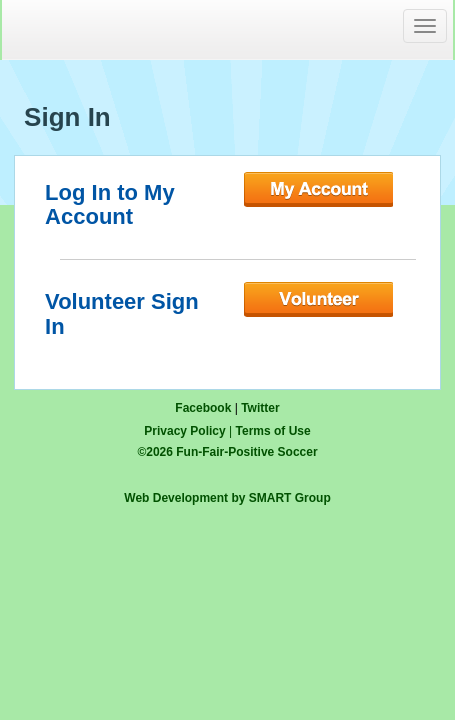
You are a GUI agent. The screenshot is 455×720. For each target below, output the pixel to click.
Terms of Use (273, 431)
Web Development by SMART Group (227, 498)
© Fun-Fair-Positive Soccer (227, 452)
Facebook (203, 408)
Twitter (260, 408)
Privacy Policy (184, 431)
